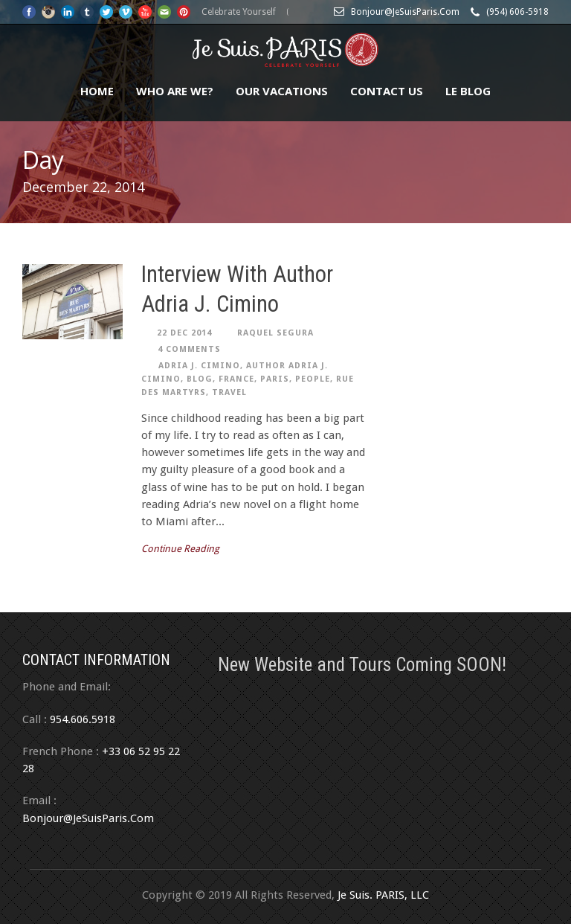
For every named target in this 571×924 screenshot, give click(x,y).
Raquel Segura (275, 333)
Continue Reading (180, 549)
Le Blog (468, 91)
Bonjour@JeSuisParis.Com (88, 818)
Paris (275, 379)
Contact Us (387, 91)
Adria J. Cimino (199, 366)
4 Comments (189, 349)
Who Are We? (175, 91)
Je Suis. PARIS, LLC (383, 895)
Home (97, 91)
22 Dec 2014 (184, 333)
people (313, 379)
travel (229, 392)
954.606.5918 (83, 719)
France (236, 379)
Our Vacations (282, 91)
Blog (200, 379)
